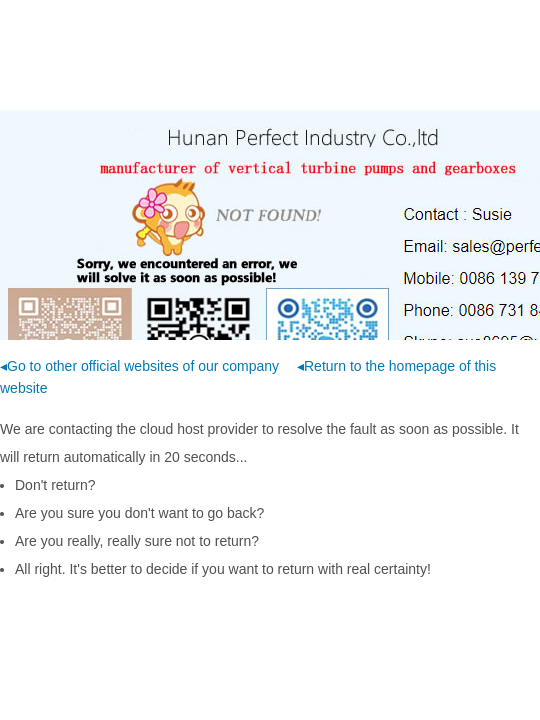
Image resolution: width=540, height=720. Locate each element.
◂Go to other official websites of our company (139, 366)
